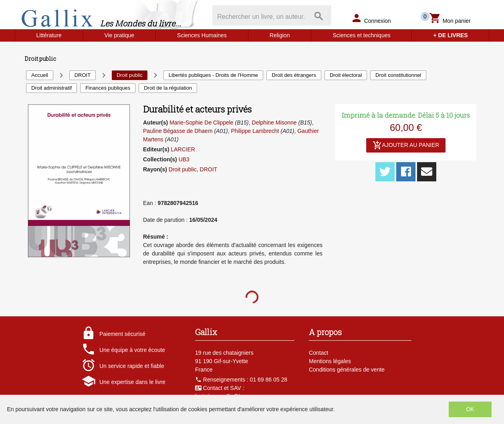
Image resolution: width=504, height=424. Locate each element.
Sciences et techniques (361, 35)
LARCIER (183, 149)
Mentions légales (330, 361)
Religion (280, 35)
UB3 (184, 159)
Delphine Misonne (274, 123)
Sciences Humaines (202, 35)
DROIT (209, 169)
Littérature (49, 35)
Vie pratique (119, 35)
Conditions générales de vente (347, 370)
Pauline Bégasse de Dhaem (178, 131)
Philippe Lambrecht (255, 131)
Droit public (183, 169)
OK (470, 409)
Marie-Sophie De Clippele (202, 123)
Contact (319, 353)
